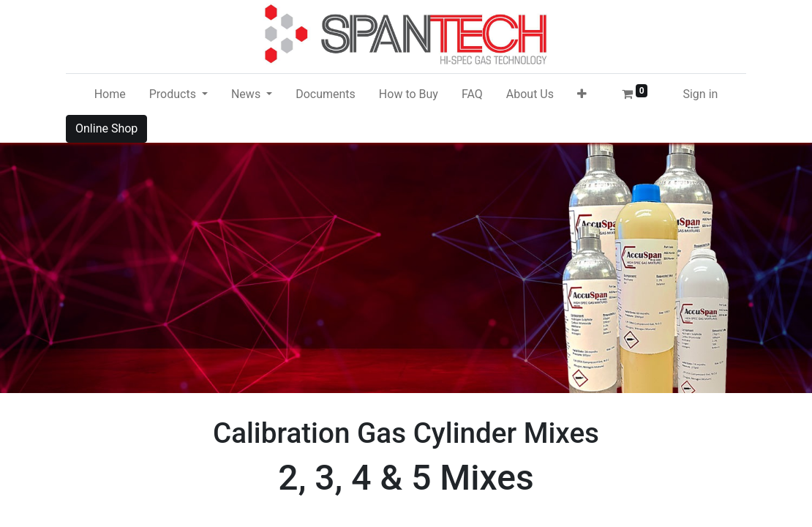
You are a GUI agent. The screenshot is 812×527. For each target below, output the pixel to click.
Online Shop (106, 128)
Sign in (700, 94)
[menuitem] (110, 94)
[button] (582, 94)
